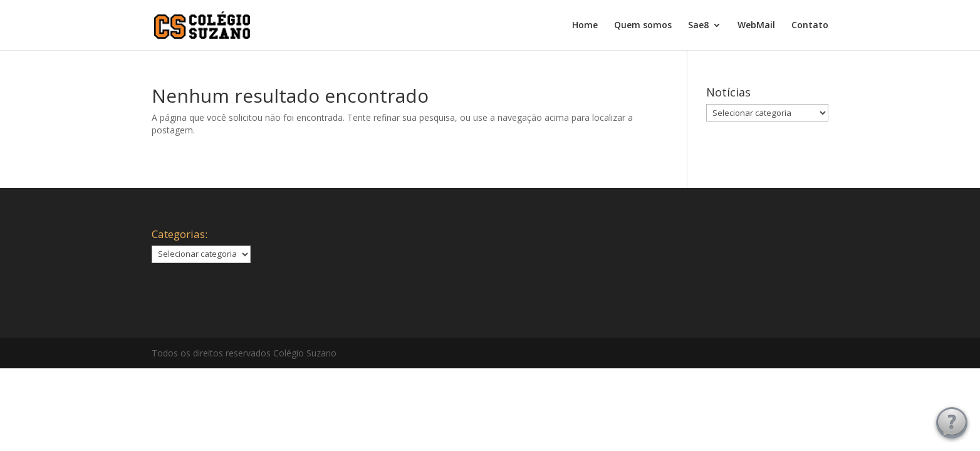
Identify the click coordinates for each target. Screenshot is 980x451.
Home (585, 26)
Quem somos (643, 26)
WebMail (756, 26)
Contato (810, 26)
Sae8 (698, 26)
